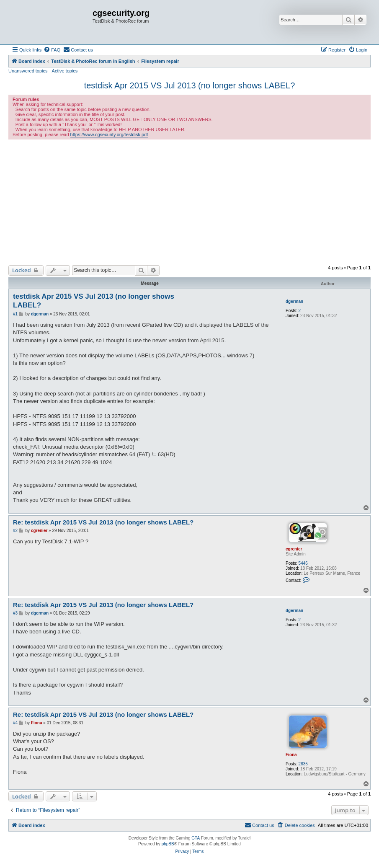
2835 (303, 764)
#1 (15, 314)
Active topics (65, 71)
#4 (15, 723)
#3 (15, 613)
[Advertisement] (189, 202)
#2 (15, 531)
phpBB (168, 844)
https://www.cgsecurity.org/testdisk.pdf (109, 134)
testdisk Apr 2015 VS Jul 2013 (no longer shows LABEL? (190, 85)
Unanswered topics (28, 71)
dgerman (294, 301)
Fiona (291, 755)
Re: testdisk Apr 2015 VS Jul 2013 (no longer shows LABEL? (103, 522)
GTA (196, 838)
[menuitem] (52, 50)
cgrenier (294, 549)
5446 (303, 563)
